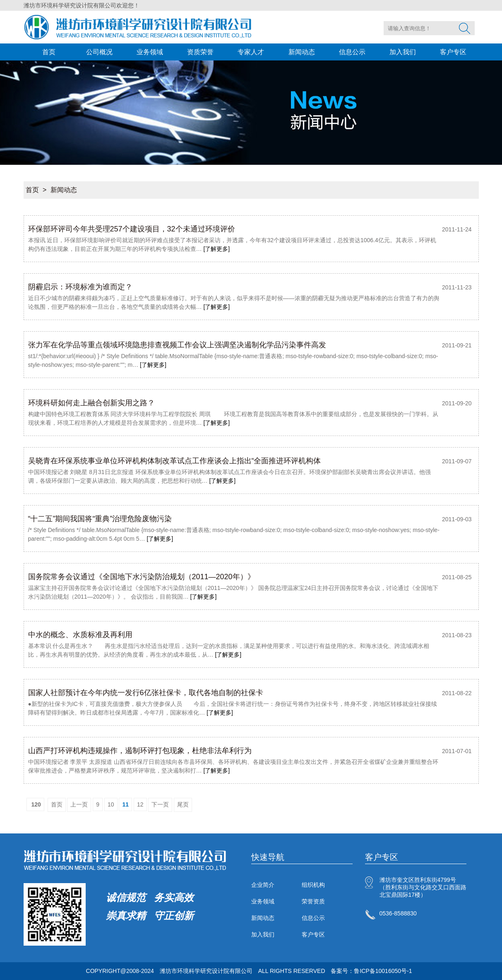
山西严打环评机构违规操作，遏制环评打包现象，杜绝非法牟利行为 (140, 751)
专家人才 (251, 52)
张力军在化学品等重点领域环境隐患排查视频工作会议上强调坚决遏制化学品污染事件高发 (177, 345)
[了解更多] (216, 249)
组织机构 (313, 885)
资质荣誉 (200, 52)
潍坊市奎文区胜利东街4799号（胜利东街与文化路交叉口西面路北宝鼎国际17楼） (423, 887)
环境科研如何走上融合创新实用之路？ (91, 403)
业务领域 (150, 52)
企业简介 (263, 885)
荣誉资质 (313, 901)
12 (140, 804)
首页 (49, 52)
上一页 (79, 804)
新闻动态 (302, 52)
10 (111, 804)
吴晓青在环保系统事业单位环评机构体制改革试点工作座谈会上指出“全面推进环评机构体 (175, 461)
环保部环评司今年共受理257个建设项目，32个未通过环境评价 (132, 229)
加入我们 (403, 52)
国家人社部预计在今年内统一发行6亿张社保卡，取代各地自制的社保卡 (146, 693)
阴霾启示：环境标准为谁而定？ (80, 287)
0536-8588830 (398, 913)
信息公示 (352, 52)
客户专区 (453, 52)
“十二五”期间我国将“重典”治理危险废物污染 (100, 519)
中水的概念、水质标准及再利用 (80, 635)
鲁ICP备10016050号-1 (383, 971)
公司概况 (99, 52)
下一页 (160, 804)
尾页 (183, 804)
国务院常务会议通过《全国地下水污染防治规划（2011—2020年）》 (142, 577)
